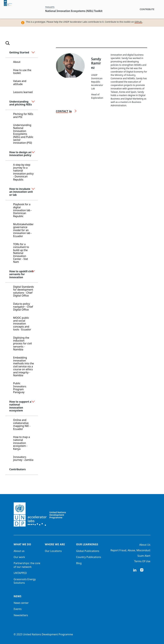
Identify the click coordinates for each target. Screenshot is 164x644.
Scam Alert (144, 556)
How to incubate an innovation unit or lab (21, 192)
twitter (149, 570)
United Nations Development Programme (58, 515)
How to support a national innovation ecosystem (20, 406)
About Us (145, 545)
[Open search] (8, 44)
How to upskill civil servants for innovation (21, 274)
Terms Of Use (142, 561)
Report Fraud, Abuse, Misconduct (130, 550)
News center (21, 603)
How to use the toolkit (22, 72)
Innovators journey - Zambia (23, 458)
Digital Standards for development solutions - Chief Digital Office (23, 291)
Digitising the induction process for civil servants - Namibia (22, 344)
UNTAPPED (20, 573)
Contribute (147, 9)
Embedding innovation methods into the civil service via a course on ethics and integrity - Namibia (23, 366)
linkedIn (135, 570)
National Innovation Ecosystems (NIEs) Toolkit (74, 11)
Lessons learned (23, 92)
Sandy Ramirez (96, 63)
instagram (142, 570)
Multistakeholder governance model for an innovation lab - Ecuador (23, 230)
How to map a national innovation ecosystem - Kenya (21, 443)
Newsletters (21, 615)
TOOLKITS (50, 7)
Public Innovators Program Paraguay (20, 388)
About (17, 62)
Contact (62, 111)
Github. (138, 22)
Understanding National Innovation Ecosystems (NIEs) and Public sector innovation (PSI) (23, 134)
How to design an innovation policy (20, 154)
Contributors (17, 469)
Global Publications (88, 551)
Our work (19, 557)
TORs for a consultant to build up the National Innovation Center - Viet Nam (21, 253)
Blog (79, 563)
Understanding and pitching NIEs (20, 103)
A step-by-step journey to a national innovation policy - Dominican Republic (23, 172)
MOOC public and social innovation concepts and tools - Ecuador (22, 324)
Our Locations (53, 551)
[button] (33, 53)
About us (19, 551)
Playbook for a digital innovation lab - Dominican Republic (22, 210)
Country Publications (89, 557)
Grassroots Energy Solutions (25, 581)
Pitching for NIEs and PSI (23, 115)
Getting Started (19, 52)
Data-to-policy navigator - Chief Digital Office (23, 307)
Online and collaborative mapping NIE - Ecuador (22, 424)
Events (18, 609)
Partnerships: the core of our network (27, 565)
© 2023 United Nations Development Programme (43, 634)
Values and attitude (20, 82)
